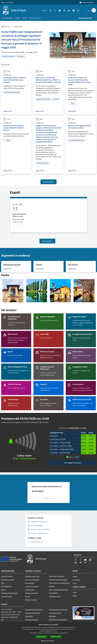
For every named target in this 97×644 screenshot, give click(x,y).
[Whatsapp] (77, 10)
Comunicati (76, 580)
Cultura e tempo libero (32, 580)
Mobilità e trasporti (31, 600)
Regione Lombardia (7, 2)
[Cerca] (94, 10)
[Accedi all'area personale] (87, 2)
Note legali (52, 616)
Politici (3, 590)
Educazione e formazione (57, 576)
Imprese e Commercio (32, 586)
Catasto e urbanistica (32, 593)
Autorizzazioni (53, 593)
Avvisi (7, 71)
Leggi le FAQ (29, 616)
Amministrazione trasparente (58, 610)
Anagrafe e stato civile (32, 576)
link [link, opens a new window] (66, 633)
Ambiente (52, 586)
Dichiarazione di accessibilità (58, 620)
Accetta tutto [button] (41, 637)
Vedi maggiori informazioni (73, 463)
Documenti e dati (6, 596)
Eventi (75, 596)
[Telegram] (73, 10)
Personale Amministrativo (9, 593)
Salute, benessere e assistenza (59, 590)
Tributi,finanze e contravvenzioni (59, 583)
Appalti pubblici (30, 590)
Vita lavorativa (30, 583)
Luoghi (75, 592)
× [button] (95, 624)
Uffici (3, 583)
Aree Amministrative (8, 580)
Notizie (7, 27)
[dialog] (48, 633)
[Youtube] (59, 10)
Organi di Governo (7, 576)
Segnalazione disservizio (33, 613)
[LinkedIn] (68, 10)
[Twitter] (54, 10)
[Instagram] (63, 10)
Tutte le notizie (48, 182)
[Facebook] (49, 10)
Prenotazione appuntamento (34, 610)
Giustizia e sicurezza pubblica (58, 580)
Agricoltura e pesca (55, 596)
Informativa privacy (55, 613)
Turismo (28, 596)
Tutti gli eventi (47, 241)
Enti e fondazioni (6, 586)
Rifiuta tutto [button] (56, 637)
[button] (49, 641)
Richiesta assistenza (31, 620)
